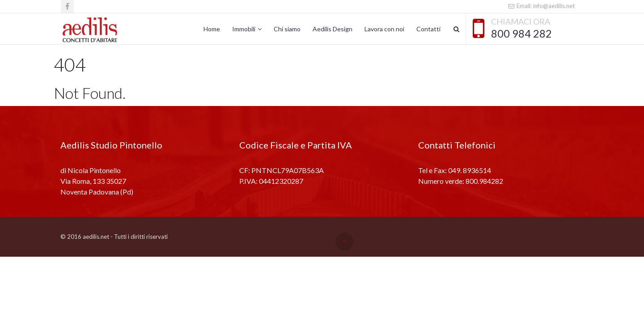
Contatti (428, 29)
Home (212, 29)
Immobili (244, 29)
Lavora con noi (384, 29)
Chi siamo (287, 29)
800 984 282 (521, 34)
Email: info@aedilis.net (541, 6)
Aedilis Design (333, 29)
